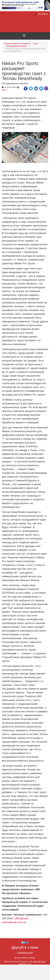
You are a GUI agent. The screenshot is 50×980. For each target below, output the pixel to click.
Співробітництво (25, 953)
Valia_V (5, 90)
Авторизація (43, 14)
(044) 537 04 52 (39, 962)
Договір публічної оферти (25, 958)
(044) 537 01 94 (25, 964)
